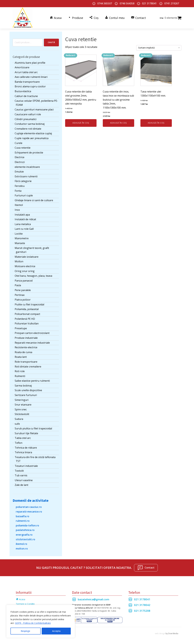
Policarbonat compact (27, 314)
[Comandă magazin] (159, 47)
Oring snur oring (25, 271)
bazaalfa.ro (22, 516)
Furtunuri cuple (24, 195)
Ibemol (19, 205)
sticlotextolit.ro (25, 539)
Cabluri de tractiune (26, 96)
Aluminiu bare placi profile (30, 62)
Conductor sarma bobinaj (30, 124)
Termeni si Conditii (25, 604)
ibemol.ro (21, 544)
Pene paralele (23, 290)
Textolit (19, 470)
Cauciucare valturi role (28, 114)
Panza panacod (24, 280)
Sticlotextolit (22, 414)
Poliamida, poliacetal (27, 309)
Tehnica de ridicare (26, 447)
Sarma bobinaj (23, 385)
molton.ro (22, 548)
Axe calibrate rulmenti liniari (31, 77)
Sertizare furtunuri (26, 395)
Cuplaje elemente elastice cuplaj (33, 133)
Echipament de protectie (29, 152)
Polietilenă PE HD (25, 318)
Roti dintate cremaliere (28, 366)
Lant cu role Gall (24, 229)
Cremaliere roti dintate (28, 128)
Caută (51, 42)
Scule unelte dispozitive (28, 390)
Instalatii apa (22, 214)
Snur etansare (23, 404)
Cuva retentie (23, 148)
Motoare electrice (25, 266)
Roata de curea (23, 352)
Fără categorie (23, 181)
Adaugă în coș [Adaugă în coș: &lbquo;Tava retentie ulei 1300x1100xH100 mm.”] (156, 123)
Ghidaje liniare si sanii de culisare (34, 200)
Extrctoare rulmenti (26, 176)
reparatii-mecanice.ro (29, 511)
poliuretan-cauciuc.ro (29, 507)
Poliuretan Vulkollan (27, 323)
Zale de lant (21, 485)
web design (160, 633)
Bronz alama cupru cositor (30, 86)
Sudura (19, 419)
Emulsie (19, 171)
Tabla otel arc (23, 438)
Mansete (20, 243)
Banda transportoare (27, 81)
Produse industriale (26, 338)
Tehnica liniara (23, 452)
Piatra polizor (23, 299)
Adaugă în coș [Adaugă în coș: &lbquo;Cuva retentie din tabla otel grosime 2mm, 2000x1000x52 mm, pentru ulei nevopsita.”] (81, 123)
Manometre (22, 238)
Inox (17, 209)
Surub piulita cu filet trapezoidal (33, 428)
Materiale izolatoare (27, 256)
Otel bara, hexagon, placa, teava (33, 276)
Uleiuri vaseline (24, 480)
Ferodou (20, 186)
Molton (19, 261)
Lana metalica (23, 224)
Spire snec (21, 409)
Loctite (19, 233)
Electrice (20, 157)
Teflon (19, 442)
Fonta (18, 190)
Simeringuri (22, 400)
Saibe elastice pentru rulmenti (32, 381)
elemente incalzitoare (27, 167)
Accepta (56, 631)
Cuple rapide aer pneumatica (32, 138)
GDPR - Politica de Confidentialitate (33, 623)
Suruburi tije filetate (26, 433)
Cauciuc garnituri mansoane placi (34, 109)
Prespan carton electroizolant (32, 333)
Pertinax (20, 295)
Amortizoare (22, 67)
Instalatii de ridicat (25, 219)
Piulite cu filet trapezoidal (29, 304)
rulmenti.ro (23, 521)
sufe (17, 423)
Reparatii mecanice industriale (32, 342)
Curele (19, 143)
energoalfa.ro (24, 534)
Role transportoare (26, 361)
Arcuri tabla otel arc (26, 72)
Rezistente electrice (26, 347)
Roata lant (21, 357)
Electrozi (20, 162)
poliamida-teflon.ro (27, 525)
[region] (41, 621)
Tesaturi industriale (26, 466)
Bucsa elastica (23, 91)
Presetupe (21, 328)
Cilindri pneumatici (26, 119)
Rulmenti (20, 376)
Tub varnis (21, 475)
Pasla (18, 285)
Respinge (25, 631)
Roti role (20, 371)
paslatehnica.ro (25, 530)
